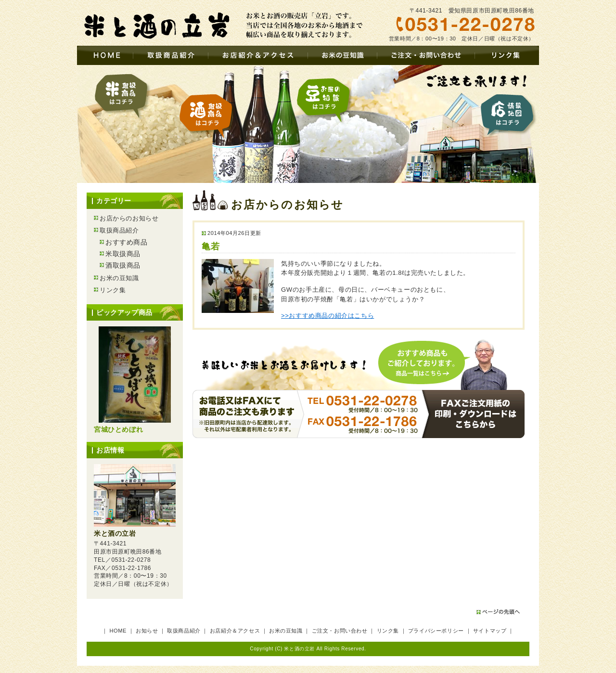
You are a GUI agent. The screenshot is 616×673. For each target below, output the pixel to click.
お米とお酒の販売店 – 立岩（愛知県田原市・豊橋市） (154, 25)
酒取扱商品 (207, 117)
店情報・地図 (507, 116)
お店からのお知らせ (129, 218)
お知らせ (147, 631)
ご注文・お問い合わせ (426, 55)
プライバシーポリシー (436, 631)
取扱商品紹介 (170, 55)
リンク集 (507, 55)
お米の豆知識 (342, 55)
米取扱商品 (123, 97)
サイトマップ (490, 631)
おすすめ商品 (127, 242)
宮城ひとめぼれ (118, 429)
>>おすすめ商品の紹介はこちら (327, 316)
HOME (105, 55)
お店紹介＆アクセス (258, 55)
